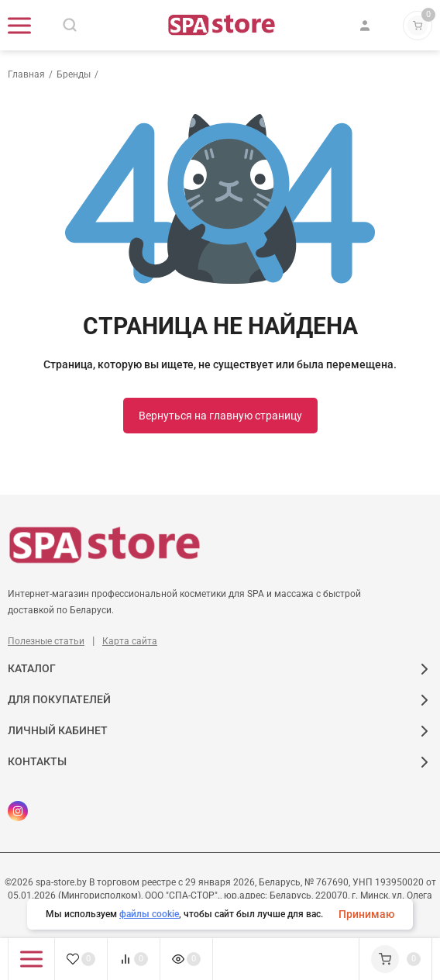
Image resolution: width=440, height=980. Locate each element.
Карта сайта (130, 641)
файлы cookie (149, 914)
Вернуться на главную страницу (220, 416)
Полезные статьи (46, 641)
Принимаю (366, 914)
